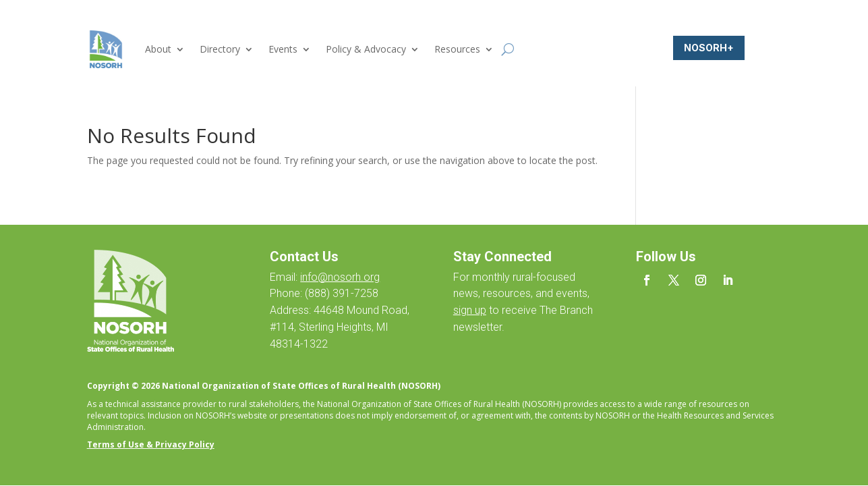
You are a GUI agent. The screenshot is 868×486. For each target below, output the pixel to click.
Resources (457, 49)
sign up (470, 310)
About (158, 49)
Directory (220, 49)
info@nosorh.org (340, 277)
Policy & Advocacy (366, 49)
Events (283, 49)
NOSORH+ (709, 48)
